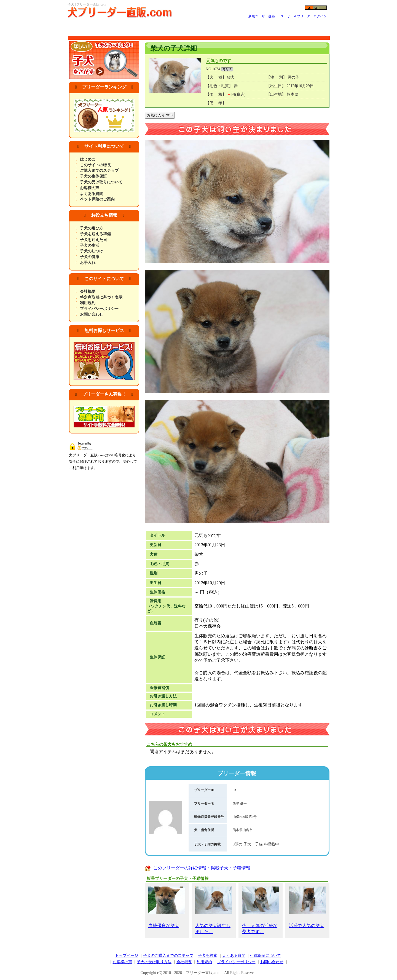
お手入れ (88, 263)
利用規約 (88, 303)
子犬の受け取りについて (101, 182)
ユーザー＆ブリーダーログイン (304, 16)
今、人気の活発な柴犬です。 (261, 910)
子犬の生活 (90, 246)
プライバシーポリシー (99, 309)
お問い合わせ (92, 314)
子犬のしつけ (92, 251)
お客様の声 (90, 188)
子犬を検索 (208, 956)
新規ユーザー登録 (262, 16)
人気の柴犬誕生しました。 (214, 910)
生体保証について (265, 956)
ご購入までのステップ (99, 171)
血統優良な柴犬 (167, 907)
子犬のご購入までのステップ (168, 956)
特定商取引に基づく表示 (101, 297)
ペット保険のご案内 (97, 199)
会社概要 (88, 292)
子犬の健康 (90, 257)
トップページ (127, 956)
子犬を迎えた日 (93, 240)
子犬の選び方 (92, 228)
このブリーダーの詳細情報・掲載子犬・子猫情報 (202, 868)
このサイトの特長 (95, 165)
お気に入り (160, 115)
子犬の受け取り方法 (154, 962)
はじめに (88, 159)
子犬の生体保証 (93, 176)
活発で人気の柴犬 (307, 907)
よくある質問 (92, 194)
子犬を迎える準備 (95, 234)
